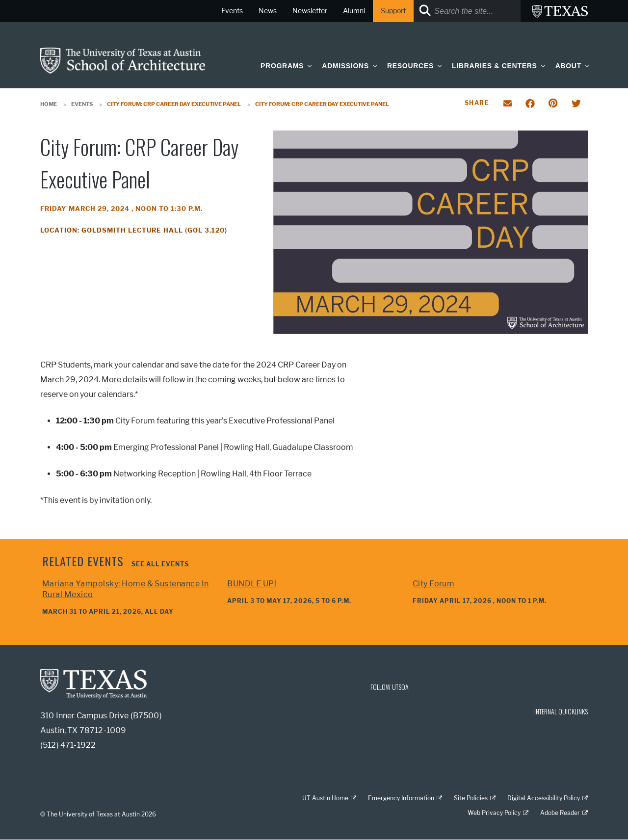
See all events (160, 564)
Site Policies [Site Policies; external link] (471, 798)
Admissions (345, 66)
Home (49, 104)
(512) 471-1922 (68, 745)
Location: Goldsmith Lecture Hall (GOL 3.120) (134, 230)
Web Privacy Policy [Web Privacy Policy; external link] (494, 813)
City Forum (434, 584)
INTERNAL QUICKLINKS (561, 711)
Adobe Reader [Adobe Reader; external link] (560, 813)
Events (82, 104)
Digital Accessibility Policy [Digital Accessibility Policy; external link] (544, 798)
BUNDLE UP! (252, 584)
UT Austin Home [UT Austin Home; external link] (325, 798)
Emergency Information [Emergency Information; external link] (401, 798)
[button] (308, 66)
